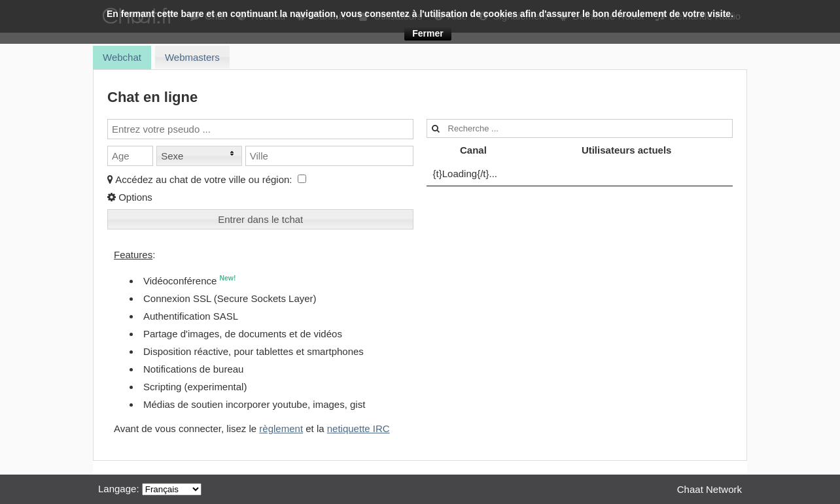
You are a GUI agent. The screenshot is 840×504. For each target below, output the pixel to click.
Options (130, 197)
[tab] (122, 58)
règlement (281, 428)
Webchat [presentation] (122, 57)
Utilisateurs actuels (627, 150)
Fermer (428, 33)
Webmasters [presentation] (192, 57)
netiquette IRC (359, 428)
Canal (473, 150)
